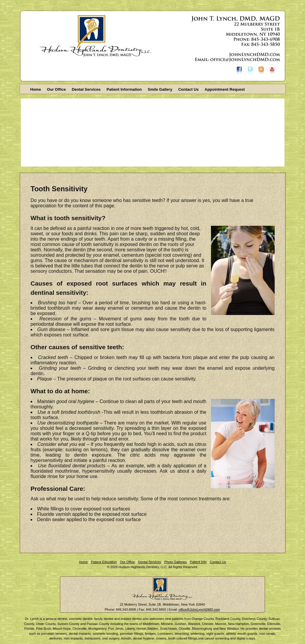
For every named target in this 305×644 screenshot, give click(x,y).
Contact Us (189, 89)
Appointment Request (225, 89)
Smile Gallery (160, 89)
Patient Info (198, 562)
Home (36, 89)
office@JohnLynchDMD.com (199, 609)
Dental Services (86, 89)
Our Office (57, 89)
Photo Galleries (175, 562)
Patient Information (124, 89)
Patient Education (104, 562)
